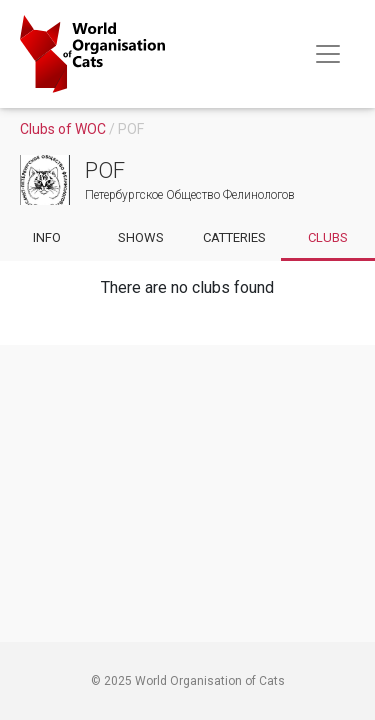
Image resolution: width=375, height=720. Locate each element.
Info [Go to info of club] (47, 237)
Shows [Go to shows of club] (141, 237)
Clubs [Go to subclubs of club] (328, 237)
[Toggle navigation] (328, 54)
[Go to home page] (92, 54)
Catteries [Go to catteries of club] (234, 237)
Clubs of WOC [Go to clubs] (64, 129)
